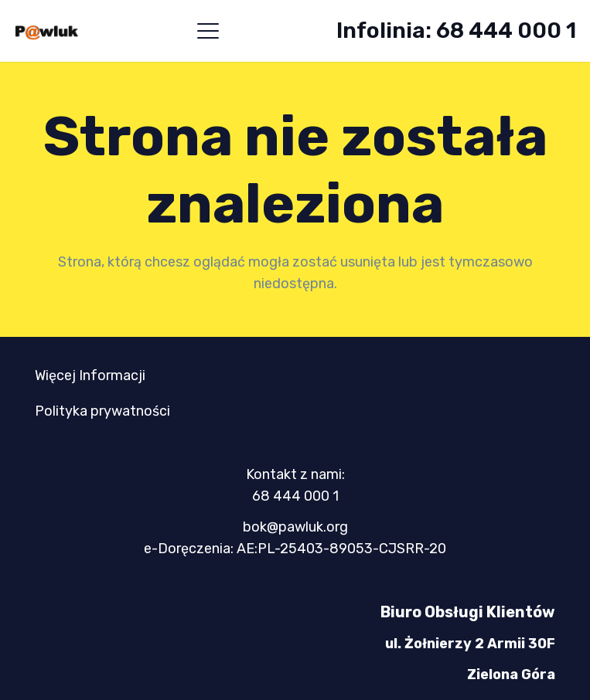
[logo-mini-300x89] (46, 31)
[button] (208, 31)
